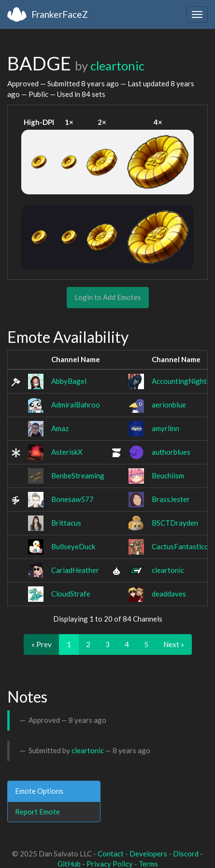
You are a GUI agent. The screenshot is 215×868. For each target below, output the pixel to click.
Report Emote (37, 812)
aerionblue (169, 405)
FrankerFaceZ (60, 14)
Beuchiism (168, 475)
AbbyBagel (69, 381)
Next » (174, 644)
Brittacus (66, 523)
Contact (111, 854)
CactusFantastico (180, 546)
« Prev (42, 644)
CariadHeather (75, 570)
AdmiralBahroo (76, 405)
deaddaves (169, 594)
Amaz (60, 428)
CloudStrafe (71, 594)
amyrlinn (165, 428)
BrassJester (171, 499)
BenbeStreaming (78, 475)
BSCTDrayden (175, 523)
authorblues (171, 452)
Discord (186, 854)
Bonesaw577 (72, 499)
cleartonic (117, 66)
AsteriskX (67, 452)
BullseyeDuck (73, 546)
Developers (148, 854)
